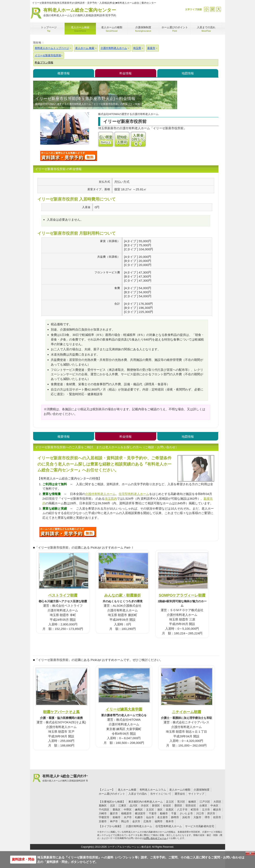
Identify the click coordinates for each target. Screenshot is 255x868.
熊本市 (170, 821)
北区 (113, 806)
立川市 (206, 810)
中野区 (128, 810)
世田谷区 (191, 806)
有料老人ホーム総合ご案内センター (80, 12)
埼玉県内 (111, 499)
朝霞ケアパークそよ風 (61, 712)
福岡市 (159, 821)
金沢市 (136, 821)
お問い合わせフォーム (155, 838)
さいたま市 (186, 813)
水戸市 (128, 817)
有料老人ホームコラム (153, 790)
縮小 (206, 9)
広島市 (147, 821)
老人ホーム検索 (127, 790)
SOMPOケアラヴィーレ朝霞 (182, 595)
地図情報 (188, 73)
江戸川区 (205, 802)
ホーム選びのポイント (112, 794)
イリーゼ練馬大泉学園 (124, 709)
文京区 (150, 810)
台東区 (203, 806)
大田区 (217, 802)
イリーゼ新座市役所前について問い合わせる (69, 156)
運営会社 (180, 794)
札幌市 (139, 817)
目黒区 (170, 810)
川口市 (200, 813)
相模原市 (126, 813)
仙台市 (150, 817)
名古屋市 (163, 817)
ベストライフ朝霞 (63, 595)
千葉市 (153, 813)
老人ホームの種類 (180, 790)
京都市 (103, 821)
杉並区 (167, 806)
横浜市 (217, 810)
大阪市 (197, 817)
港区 (160, 810)
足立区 (170, 802)
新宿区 (156, 806)
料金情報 (126, 73)
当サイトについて (161, 794)
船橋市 (164, 813)
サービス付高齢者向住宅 (200, 826)
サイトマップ (196, 794)
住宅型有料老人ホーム (134, 494)
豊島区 (117, 810)
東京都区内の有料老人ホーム (146, 802)
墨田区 (178, 806)
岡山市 (125, 821)
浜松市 (186, 817)
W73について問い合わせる (68, 532)
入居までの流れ (138, 794)
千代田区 (104, 810)
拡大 (219, 9)
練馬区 (139, 810)
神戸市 (114, 821)
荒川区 (181, 802)
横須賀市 (140, 813)
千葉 (174, 813)
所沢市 (211, 813)
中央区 (214, 806)
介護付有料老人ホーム (100, 494)
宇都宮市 (104, 817)
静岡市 (175, 817)
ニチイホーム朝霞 (187, 712)
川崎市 (103, 813)
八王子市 (182, 810)
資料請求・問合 (23, 859)
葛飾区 (103, 806)
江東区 (122, 806)
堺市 (207, 817)
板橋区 (192, 802)
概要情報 (64, 73)
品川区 (134, 806)
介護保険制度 (202, 790)
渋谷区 (145, 806)
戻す (212, 9)
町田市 (195, 810)
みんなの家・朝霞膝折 (123, 595)
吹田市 (217, 817)
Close (250, 853)
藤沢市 (114, 813)
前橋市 (117, 817)
